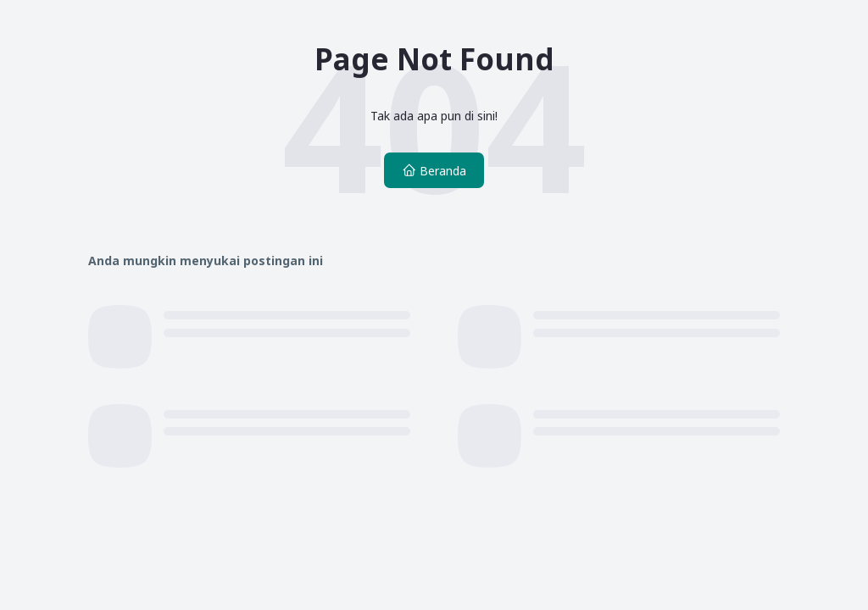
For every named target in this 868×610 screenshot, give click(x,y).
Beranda (434, 171)
